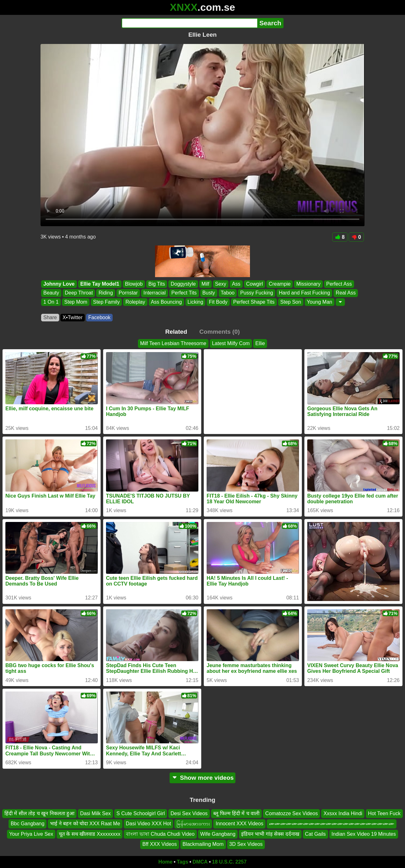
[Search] (189, 23)
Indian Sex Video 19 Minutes (364, 834)
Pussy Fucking (257, 293)
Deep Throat (79, 293)
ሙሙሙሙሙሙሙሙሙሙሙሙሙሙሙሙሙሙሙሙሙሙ (332, 824)
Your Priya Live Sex (31, 834)
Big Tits (157, 284)
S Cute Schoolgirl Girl (141, 813)
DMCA (200, 862)
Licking (196, 302)
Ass (236, 284)
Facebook (99, 317)
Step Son (291, 302)
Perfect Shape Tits (254, 302)
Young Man (320, 302)
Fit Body (218, 302)
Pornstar (128, 293)
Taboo (228, 293)
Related (176, 332)
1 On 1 (51, 302)
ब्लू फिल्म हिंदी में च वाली (236, 813)
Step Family (106, 302)
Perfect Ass (339, 284)
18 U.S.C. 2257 (229, 862)
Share (50, 317)
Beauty (51, 293)
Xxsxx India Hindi (343, 813)
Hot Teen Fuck (384, 813)
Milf (206, 284)
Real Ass (346, 293)
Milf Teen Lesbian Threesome (173, 343)
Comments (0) (220, 332)
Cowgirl (255, 284)
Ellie (260, 343)
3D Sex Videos (246, 844)
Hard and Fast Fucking (304, 293)
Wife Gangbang (218, 834)
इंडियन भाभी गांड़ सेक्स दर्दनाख (270, 834)
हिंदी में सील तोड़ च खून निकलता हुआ (39, 813)
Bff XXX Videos (160, 844)
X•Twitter (73, 317)
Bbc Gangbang (28, 824)
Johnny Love (59, 284)
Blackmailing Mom (203, 844)
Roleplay (135, 302)
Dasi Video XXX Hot (149, 824)
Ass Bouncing (166, 302)
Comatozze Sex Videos (291, 813)
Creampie (280, 284)
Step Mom (76, 302)
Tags (183, 862)
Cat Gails (315, 834)
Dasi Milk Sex (95, 813)
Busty (209, 293)
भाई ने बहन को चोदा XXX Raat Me (85, 824)
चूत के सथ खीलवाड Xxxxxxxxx (90, 834)
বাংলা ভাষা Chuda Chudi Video (160, 834)
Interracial (154, 293)
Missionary (308, 284)
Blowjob (134, 284)
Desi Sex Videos (189, 813)
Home (165, 862)
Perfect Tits (184, 293)
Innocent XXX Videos (239, 824)
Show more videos (203, 778)
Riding (106, 293)
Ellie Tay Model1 (100, 284)
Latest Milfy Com (231, 343)
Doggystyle (183, 284)
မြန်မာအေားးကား (193, 824)
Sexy (221, 284)
